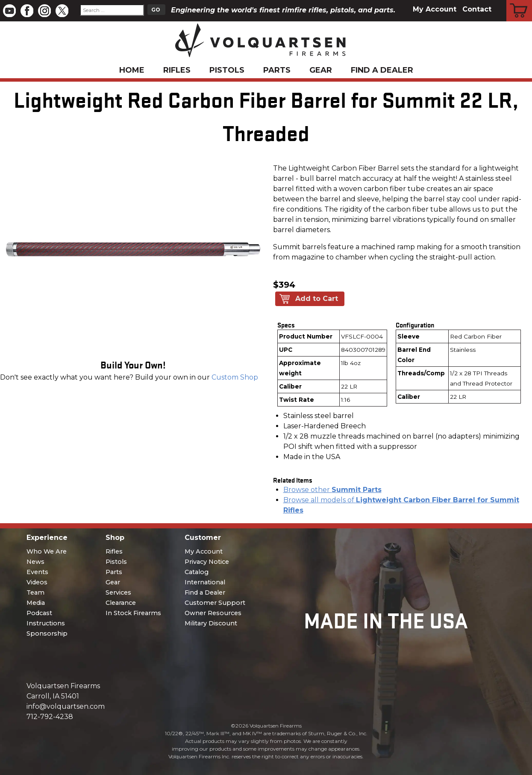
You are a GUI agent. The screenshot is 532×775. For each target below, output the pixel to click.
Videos (37, 582)
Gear (321, 70)
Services (118, 592)
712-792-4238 (50, 717)
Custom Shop (235, 377)
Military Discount (211, 623)
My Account (435, 9)
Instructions (46, 623)
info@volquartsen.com (66, 706)
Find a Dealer (382, 70)
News (35, 562)
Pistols (227, 70)
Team (35, 592)
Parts (277, 70)
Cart (519, 1)
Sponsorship (47, 634)
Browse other (332, 490)
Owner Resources (213, 613)
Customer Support (215, 603)
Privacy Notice (207, 562)
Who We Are (47, 551)
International (205, 582)
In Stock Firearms (133, 613)
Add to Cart (317, 299)
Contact (477, 9)
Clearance (121, 603)
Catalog (197, 572)
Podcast (39, 613)
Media (36, 603)
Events (37, 572)
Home (132, 70)
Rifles (177, 70)
